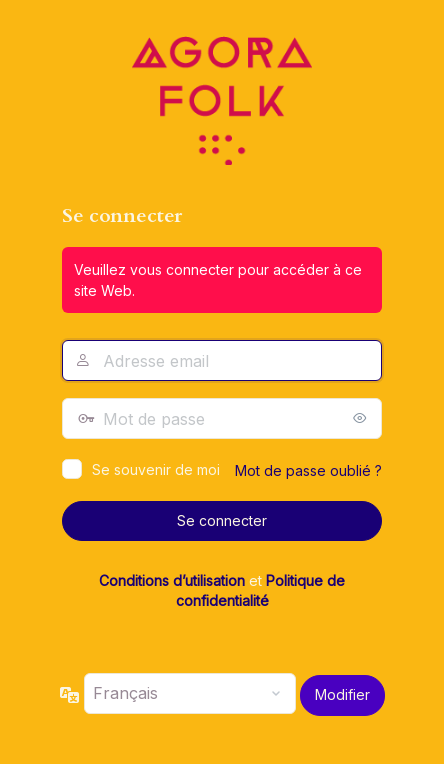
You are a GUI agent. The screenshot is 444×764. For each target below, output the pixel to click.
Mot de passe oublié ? (308, 470)
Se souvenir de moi (156, 469)
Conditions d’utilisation (172, 580)
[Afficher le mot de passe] (362, 418)
